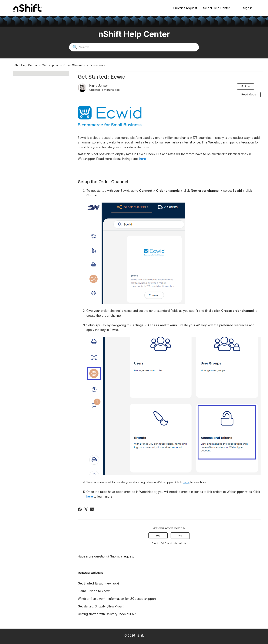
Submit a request (185, 8)
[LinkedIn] (92, 509)
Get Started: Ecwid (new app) (98, 583)
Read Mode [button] (249, 94)
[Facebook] (80, 509)
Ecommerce (98, 65)
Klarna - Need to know (94, 591)
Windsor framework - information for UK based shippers (117, 599)
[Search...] (134, 47)
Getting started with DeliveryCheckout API (107, 614)
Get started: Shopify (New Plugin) (101, 606)
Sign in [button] (248, 8)
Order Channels (74, 65)
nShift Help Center (25, 65)
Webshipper (50, 65)
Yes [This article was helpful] (158, 535)
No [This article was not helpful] (180, 535)
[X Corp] (86, 509)
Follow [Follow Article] (246, 86)
